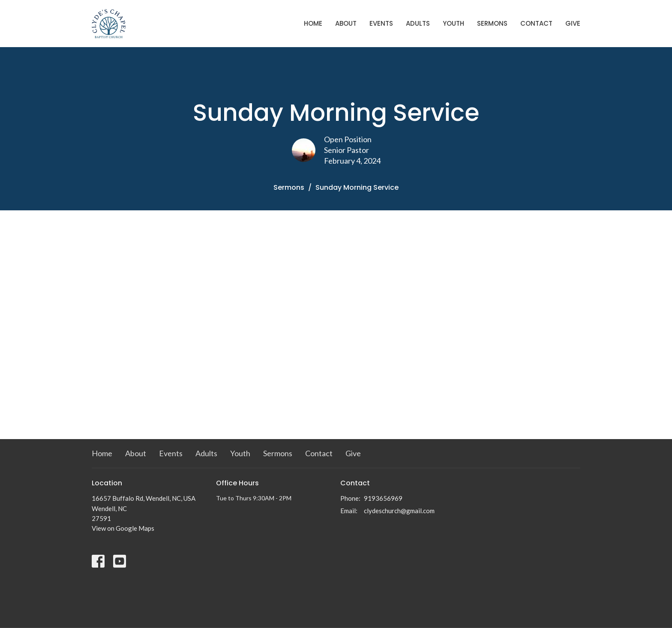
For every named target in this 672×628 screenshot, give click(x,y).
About (346, 23)
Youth (453, 23)
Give (573, 23)
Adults (418, 23)
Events (381, 23)
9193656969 (383, 498)
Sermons (492, 23)
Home (313, 23)
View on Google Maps (123, 528)
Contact (536, 23)
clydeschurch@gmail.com (399, 511)
